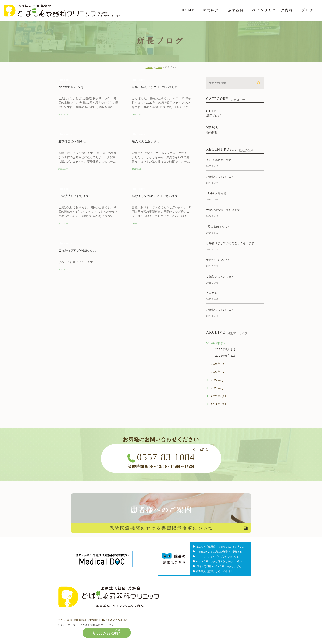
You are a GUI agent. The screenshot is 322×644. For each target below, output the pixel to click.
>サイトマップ (67, 625)
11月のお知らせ (216, 193)
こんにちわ (213, 293)
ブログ (159, 67)
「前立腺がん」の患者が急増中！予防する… (221, 552)
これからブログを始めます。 (80, 251)
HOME (149, 67)
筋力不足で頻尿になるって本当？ (216, 571)
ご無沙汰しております (75, 196)
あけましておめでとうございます (156, 196)
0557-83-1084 (282, 633)
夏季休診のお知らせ (73, 142)
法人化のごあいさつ (147, 142)
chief (68, 80)
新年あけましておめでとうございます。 (232, 243)
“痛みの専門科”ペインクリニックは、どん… (221, 566)
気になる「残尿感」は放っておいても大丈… (221, 547)
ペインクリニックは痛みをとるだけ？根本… (221, 561)
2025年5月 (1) (225, 356)
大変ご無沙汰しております (223, 210)
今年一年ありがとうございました (156, 87)
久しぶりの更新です (219, 160)
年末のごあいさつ (217, 260)
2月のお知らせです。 (74, 87)
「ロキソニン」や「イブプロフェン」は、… (221, 557)
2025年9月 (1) (225, 349)
